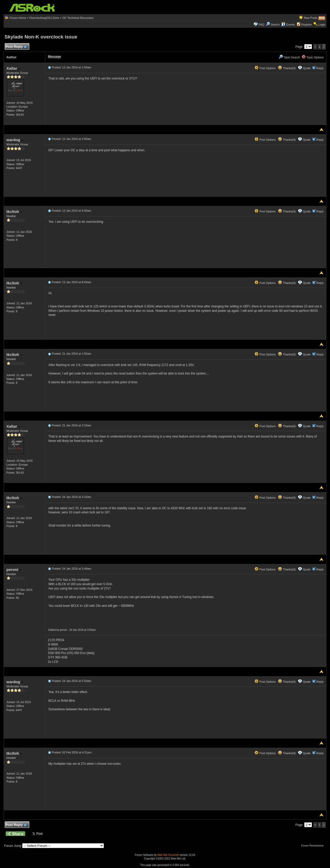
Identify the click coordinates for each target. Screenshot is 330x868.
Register (307, 25)
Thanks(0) (287, 68)
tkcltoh (14, 212)
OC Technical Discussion (78, 18)
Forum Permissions (313, 846)
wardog (15, 140)
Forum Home (18, 18)
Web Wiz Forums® (168, 855)
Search (275, 25)
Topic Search (289, 57)
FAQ (261, 25)
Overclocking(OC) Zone (44, 18)
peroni (14, 570)
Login (322, 25)
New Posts (311, 18)
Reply (320, 68)
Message (55, 57)
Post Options (265, 68)
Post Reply (16, 47)
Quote (307, 68)
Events (288, 25)
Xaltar (13, 68)
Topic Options (313, 57)
